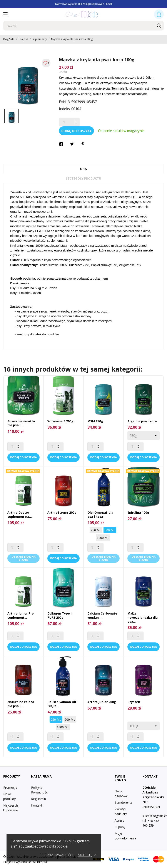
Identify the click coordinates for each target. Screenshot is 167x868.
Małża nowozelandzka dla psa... (143, 617)
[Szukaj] (83, 26)
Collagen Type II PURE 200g (60, 615)
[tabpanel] (28, 81)
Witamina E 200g (60, 421)
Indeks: (65, 109)
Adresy (119, 820)
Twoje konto (120, 778)
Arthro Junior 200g (102, 702)
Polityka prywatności (57, 855)
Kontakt (37, 805)
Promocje (10, 787)
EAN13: (65, 102)
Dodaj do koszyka (76, 131)
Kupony (120, 827)
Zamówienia (123, 803)
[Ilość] (69, 122)
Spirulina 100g (138, 512)
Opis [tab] (83, 169)
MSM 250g (95, 421)
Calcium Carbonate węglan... (102, 615)
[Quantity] (15, 447)
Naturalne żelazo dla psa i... (21, 704)
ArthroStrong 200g (62, 512)
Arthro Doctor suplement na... (20, 514)
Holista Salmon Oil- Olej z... (62, 704)
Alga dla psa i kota (142, 421)
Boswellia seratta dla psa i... (21, 423)
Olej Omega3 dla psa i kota (100, 514)
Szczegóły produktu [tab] (83, 178)
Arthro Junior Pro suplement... (21, 615)
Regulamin (38, 799)
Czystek (134, 702)
